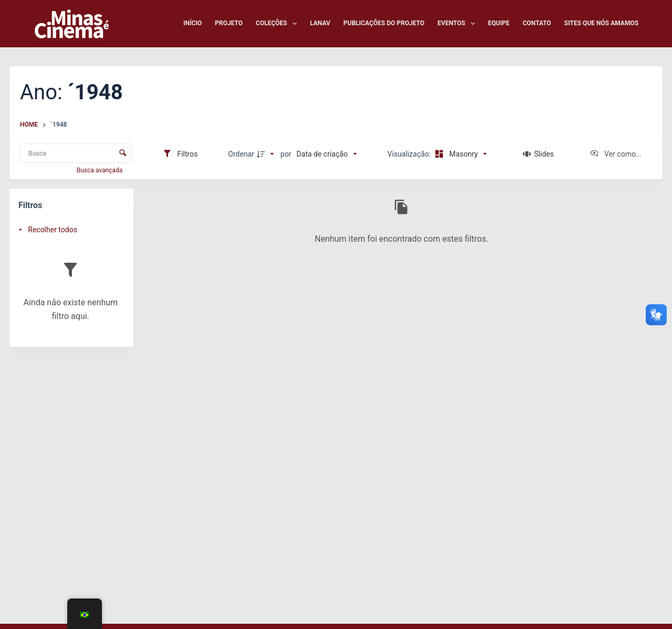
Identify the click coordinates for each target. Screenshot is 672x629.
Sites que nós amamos (601, 23)
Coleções (278, 24)
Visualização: (410, 154)
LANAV (320, 23)
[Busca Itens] (76, 153)
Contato (537, 23)
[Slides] (538, 154)
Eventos (458, 24)
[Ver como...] (616, 154)
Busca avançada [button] (100, 170)
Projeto (229, 23)
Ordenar (241, 154)
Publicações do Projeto (384, 23)
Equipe (499, 23)
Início (193, 23)
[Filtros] (180, 154)
